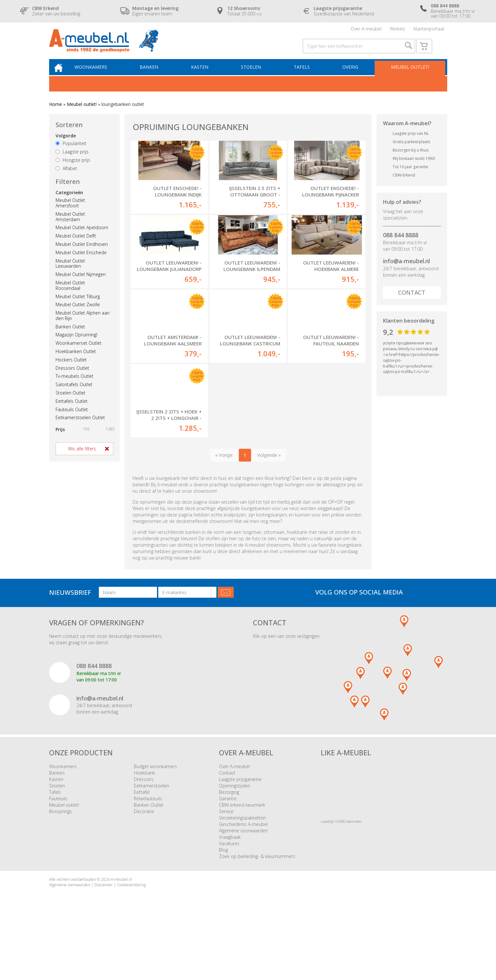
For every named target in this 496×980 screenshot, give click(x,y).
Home (56, 114)
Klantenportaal (429, 30)
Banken (155, 76)
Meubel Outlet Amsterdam (70, 226)
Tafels (304, 76)
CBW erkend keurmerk (242, 862)
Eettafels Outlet (72, 411)
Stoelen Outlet (70, 402)
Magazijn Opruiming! (76, 345)
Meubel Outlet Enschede (81, 262)
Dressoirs (144, 836)
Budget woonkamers (155, 824)
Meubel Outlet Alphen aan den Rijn (83, 325)
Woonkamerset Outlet (78, 353)
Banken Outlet (70, 336)
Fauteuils (58, 856)
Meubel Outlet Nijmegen (81, 284)
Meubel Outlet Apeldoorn (82, 237)
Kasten (204, 76)
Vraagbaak (230, 894)
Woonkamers (99, 76)
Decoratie (144, 868)
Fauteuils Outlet (72, 419)
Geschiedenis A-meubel (243, 881)
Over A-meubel (366, 30)
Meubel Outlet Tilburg (78, 306)
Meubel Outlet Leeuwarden (70, 273)
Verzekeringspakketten (242, 875)
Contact (412, 302)
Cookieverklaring (131, 942)
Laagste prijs (72, 161)
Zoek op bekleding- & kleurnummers (257, 913)
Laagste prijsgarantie (240, 836)
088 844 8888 (401, 245)
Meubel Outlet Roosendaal (70, 295)
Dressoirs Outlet (72, 378)
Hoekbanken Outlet (76, 361)
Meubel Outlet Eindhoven (82, 254)
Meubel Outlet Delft (76, 245)
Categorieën (69, 202)
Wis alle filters (82, 458)
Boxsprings (61, 868)
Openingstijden (235, 843)
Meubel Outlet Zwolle (78, 314)
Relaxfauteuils (148, 856)
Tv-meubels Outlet (74, 386)
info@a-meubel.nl (406, 271)
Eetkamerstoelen (152, 843)
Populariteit (71, 153)
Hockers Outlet (71, 369)
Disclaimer (104, 942)
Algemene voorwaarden (243, 888)
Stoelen (254, 76)
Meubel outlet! (409, 76)
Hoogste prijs (73, 170)
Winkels (397, 30)
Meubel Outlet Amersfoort (70, 212)
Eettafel (142, 849)
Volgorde (66, 146)
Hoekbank (144, 830)
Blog (223, 907)
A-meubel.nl (121, 937)
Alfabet (66, 178)
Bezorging (229, 849)
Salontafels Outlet (74, 394)
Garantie (228, 856)
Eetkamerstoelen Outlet (80, 427)
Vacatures (229, 901)
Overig (351, 76)
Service (226, 868)
